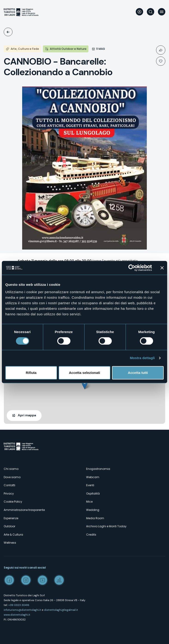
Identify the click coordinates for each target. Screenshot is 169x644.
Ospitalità (93, 493)
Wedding (93, 510)
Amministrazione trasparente (24, 510)
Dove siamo (12, 477)
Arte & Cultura (13, 535)
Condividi (161, 50)
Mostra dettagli (142, 358)
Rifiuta (31, 373)
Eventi (8, 32)
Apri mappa (27, 415)
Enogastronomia (98, 469)
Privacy (9, 493)
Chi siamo (11, 469)
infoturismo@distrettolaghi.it (22, 610)
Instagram (26, 580)
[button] (85, 385)
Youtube (42, 580)
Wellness (10, 543)
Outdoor (9, 526)
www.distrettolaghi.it (17, 615)
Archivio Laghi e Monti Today (106, 526)
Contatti (9, 485)
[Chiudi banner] (162, 268)
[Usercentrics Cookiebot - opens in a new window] (132, 268)
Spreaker (59, 580)
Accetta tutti (138, 373)
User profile (139, 12)
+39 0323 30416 (19, 605)
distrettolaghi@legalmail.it (61, 610)
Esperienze (11, 518)
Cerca (151, 12)
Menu (162, 12)
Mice (89, 502)
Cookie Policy (13, 502)
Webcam (93, 477)
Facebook (9, 580)
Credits (91, 535)
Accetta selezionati (84, 373)
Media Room (95, 518)
